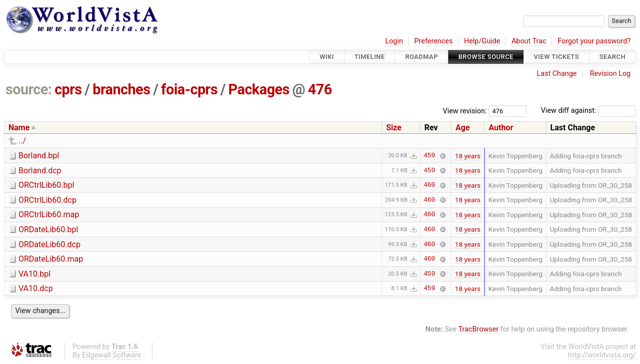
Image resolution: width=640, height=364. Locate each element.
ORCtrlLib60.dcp (47, 200)
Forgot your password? (594, 41)
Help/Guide (482, 41)
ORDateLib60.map (51, 259)
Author (501, 128)
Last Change (556, 74)
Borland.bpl (39, 156)
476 (320, 89)
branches (121, 89)
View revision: (465, 111)
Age (463, 128)
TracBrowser (479, 329)
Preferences (433, 41)
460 (429, 185)
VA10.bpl (34, 274)
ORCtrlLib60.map (49, 214)
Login (394, 41)
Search (612, 57)
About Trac (529, 41)
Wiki (327, 57)
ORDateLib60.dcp (49, 244)
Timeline (370, 57)
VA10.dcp (36, 288)
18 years (468, 156)
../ (22, 141)
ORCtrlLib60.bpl (46, 185)
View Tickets (556, 57)
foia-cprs (189, 89)
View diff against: (588, 111)
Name (19, 128)
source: (29, 89)
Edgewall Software (112, 355)
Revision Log (610, 74)
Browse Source (486, 57)
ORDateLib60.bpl (48, 229)
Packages (259, 89)
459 (429, 156)
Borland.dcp (40, 171)
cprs (68, 89)
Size (394, 128)
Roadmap (421, 57)
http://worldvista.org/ (602, 355)
